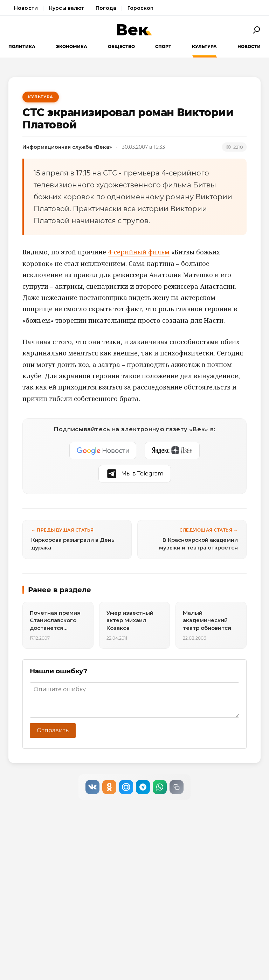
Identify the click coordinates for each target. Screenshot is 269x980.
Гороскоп (140, 8)
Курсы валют (67, 8)
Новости (26, 8)
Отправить (53, 730)
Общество (121, 46)
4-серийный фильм (139, 252)
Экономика (72, 46)
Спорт (163, 46)
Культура (204, 46)
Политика (22, 46)
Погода (106, 8)
